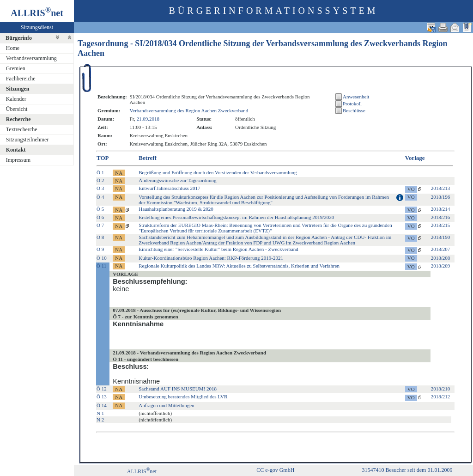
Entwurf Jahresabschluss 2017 (169, 188)
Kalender (16, 99)
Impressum (18, 160)
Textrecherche (22, 129)
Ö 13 (102, 397)
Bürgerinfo (19, 38)
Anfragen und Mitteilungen (166, 405)
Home (13, 48)
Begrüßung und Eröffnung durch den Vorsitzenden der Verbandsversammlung (218, 172)
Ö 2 (100, 180)
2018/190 (441, 237)
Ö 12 (102, 389)
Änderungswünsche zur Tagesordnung (177, 180)
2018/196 (441, 197)
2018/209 (441, 266)
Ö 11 (101, 266)
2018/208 (441, 258)
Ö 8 (100, 237)
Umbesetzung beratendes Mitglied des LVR (183, 397)
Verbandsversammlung (31, 58)
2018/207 (441, 249)
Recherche (18, 119)
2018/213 (441, 188)
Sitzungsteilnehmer (27, 140)
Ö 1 (100, 172)
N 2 (100, 420)
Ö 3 (100, 188)
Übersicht (17, 109)
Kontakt (16, 150)
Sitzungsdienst (37, 27)
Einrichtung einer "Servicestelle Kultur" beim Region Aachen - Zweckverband (218, 249)
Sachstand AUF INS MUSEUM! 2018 (178, 389)
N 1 (100, 413)
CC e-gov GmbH (275, 470)
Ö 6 (100, 217)
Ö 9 (100, 249)
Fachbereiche (21, 79)
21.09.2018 (148, 119)
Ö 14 (102, 405)
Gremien (16, 68)
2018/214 (441, 209)
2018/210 (441, 389)
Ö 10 (102, 258)
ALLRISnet (142, 471)
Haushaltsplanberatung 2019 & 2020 (176, 209)
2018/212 (441, 397)
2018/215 (441, 225)
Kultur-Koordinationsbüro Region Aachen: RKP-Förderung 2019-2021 (211, 258)
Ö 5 (100, 209)
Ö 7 (100, 225)
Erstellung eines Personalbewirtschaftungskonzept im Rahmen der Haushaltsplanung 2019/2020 (236, 217)
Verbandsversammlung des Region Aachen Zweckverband (189, 110)
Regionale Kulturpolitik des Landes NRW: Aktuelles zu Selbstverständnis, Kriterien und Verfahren (239, 266)
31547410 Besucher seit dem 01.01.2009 (407, 470)
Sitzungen (18, 89)
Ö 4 (100, 197)
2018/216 (441, 217)
